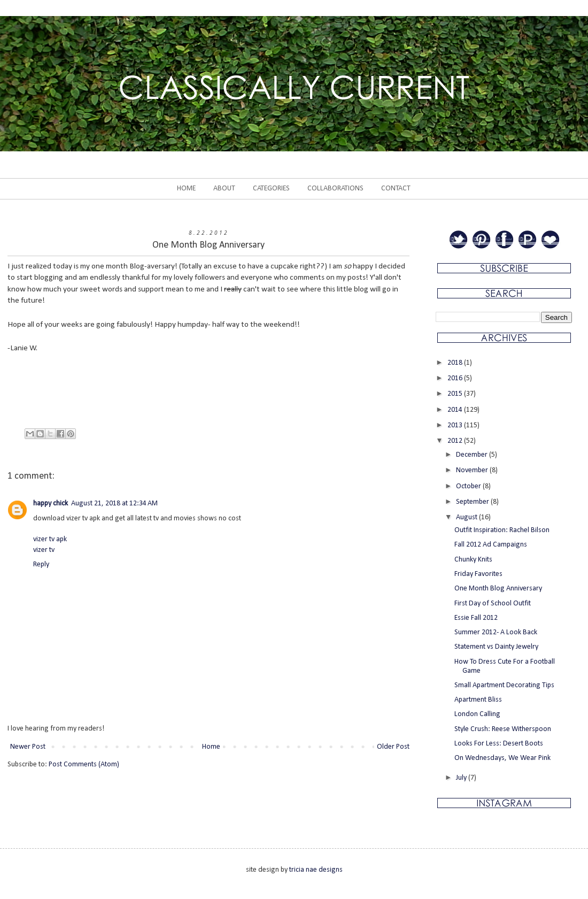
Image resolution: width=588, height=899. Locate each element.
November (473, 470)
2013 (456, 425)
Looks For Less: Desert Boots (499, 744)
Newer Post (28, 747)
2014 (456, 410)
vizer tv (44, 550)
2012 (456, 441)
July (462, 778)
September (473, 502)
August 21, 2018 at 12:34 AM (114, 504)
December (473, 455)
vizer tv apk (50, 539)
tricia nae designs (316, 870)
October (469, 486)
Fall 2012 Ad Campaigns (491, 545)
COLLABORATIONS (335, 189)
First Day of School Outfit (493, 604)
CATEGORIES (271, 189)
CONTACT (396, 189)
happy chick (51, 504)
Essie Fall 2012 (476, 618)
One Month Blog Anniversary (498, 589)
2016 (456, 378)
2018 (456, 363)
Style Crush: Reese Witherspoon (503, 729)
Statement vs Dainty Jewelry (496, 647)
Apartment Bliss (478, 700)
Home (211, 747)
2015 (456, 394)
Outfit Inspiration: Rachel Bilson (502, 530)
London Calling (477, 714)
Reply (41, 564)
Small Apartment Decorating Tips (504, 685)
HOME (186, 189)
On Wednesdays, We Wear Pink (502, 758)
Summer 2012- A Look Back (496, 632)
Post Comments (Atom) (84, 764)
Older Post (393, 747)
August (467, 517)
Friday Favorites (478, 574)
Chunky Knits (473, 560)
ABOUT (224, 189)
